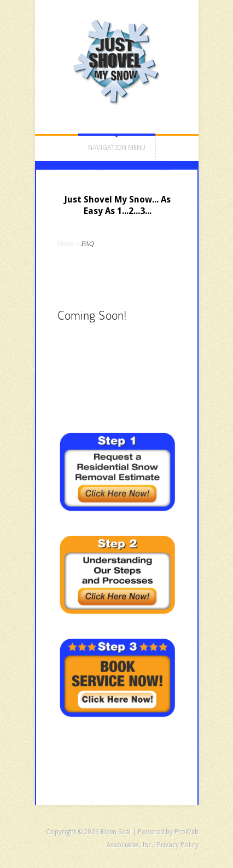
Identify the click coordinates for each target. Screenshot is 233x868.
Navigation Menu (117, 148)
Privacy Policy (178, 845)
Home (66, 243)
